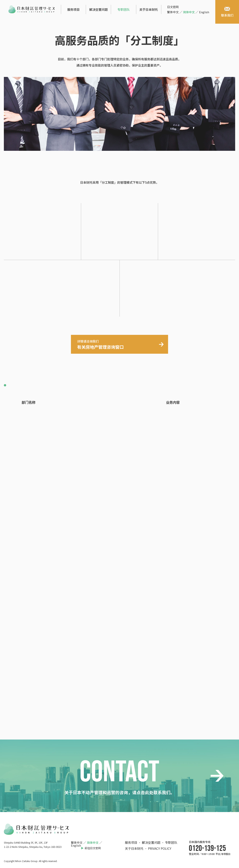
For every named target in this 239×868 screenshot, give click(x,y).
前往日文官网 (93, 848)
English (204, 12)
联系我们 (227, 12)
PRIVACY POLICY (160, 848)
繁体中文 (173, 12)
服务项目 (73, 9)
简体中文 (189, 12)
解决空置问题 (98, 9)
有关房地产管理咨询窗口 (100, 344)
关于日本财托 (149, 9)
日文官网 (173, 7)
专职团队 (124, 9)
